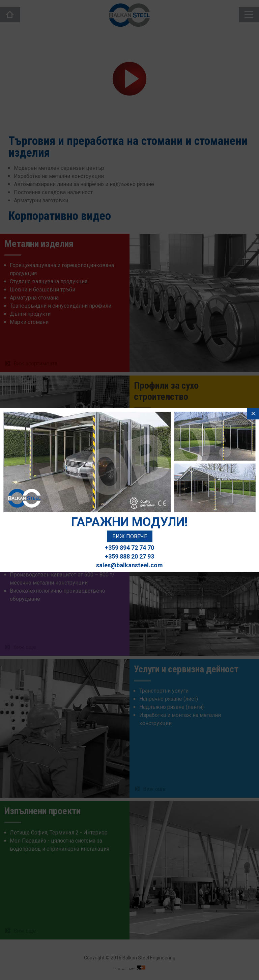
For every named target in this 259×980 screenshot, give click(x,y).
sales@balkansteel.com (129, 565)
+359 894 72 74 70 (129, 548)
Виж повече (130, 536)
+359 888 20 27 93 (129, 556)
